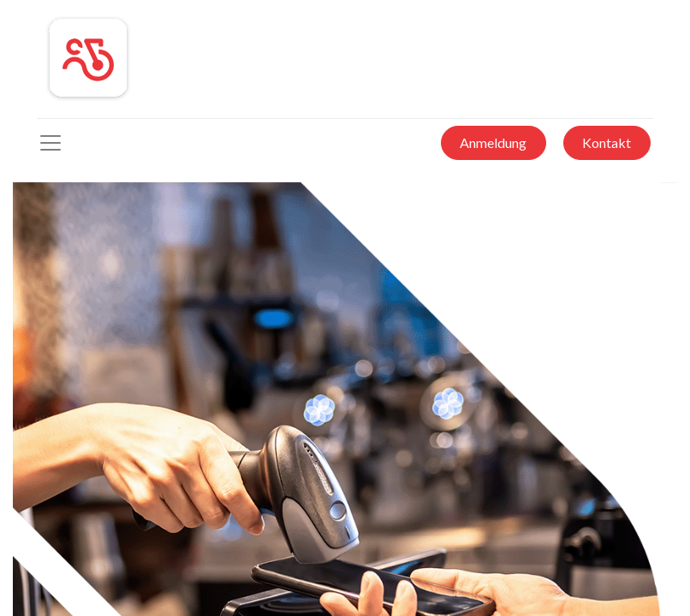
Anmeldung (493, 142)
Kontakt (607, 142)
